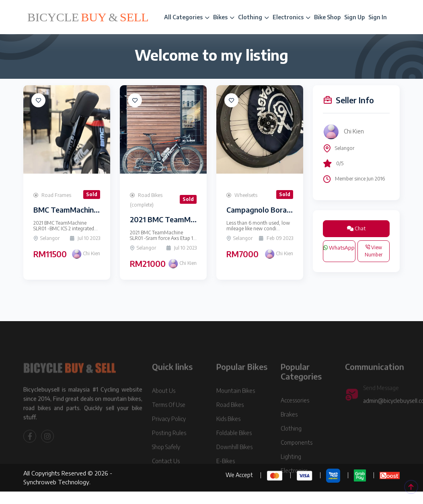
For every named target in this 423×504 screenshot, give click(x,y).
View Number (374, 251)
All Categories (187, 17)
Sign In (378, 17)
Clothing (254, 17)
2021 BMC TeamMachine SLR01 (182, 219)
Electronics (292, 17)
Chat (356, 228)
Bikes (224, 17)
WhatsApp (339, 248)
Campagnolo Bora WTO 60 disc (279, 210)
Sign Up (354, 17)
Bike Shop (327, 17)
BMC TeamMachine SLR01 (77, 210)
